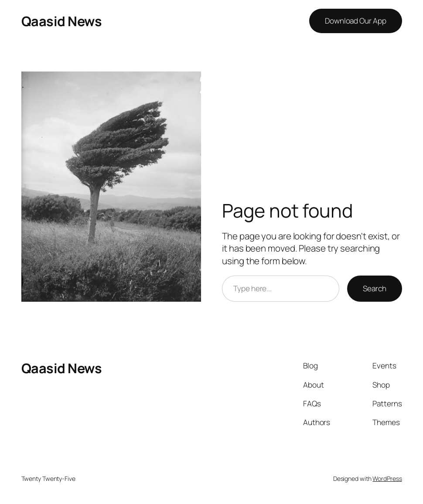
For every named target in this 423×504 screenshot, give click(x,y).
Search (374, 288)
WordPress (387, 478)
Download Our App (355, 21)
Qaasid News (62, 21)
